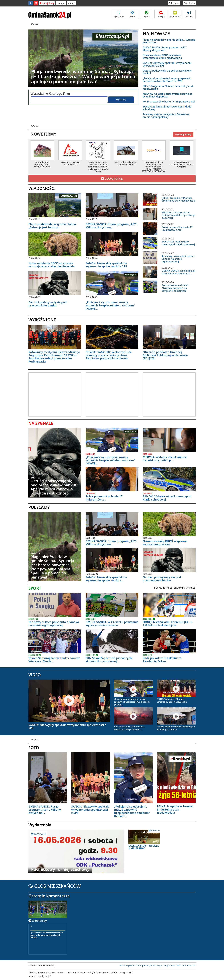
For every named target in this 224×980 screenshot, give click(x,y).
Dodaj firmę (47, 3)
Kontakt (71, 3)
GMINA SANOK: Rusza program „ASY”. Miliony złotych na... (165, 49)
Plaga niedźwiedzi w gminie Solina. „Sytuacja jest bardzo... (169, 41)
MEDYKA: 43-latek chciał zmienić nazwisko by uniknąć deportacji (167, 95)
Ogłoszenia (118, 14)
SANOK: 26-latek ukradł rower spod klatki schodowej (167, 108)
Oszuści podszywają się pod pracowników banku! (167, 72)
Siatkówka (179, 588)
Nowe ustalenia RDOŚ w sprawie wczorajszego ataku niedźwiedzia (162, 57)
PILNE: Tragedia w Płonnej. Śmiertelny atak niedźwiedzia (168, 87)
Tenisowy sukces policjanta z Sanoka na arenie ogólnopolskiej (166, 116)
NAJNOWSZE (156, 34)
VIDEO (35, 675)
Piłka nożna (159, 588)
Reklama (61, 3)
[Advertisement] (53, 394)
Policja (161, 14)
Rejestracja (189, 3)
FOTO (34, 748)
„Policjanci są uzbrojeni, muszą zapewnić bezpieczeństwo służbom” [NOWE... (167, 80)
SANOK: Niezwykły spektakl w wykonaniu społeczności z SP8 (167, 64)
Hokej (169, 588)
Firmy (132, 14)
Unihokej (191, 588)
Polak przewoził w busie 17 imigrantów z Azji (169, 102)
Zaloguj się (174, 3)
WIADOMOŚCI (42, 188)
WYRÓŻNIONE (42, 320)
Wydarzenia (175, 14)
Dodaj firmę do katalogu (149, 966)
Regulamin (170, 966)
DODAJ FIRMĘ (112, 179)
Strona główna (127, 966)
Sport (147, 14)
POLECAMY (39, 507)
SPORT (35, 588)
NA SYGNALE (41, 423)
